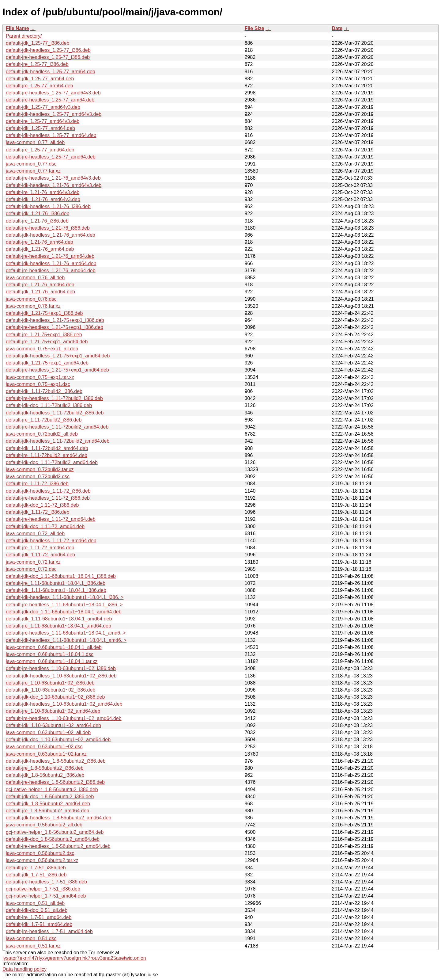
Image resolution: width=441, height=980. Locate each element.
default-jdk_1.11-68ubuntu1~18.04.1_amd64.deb (59, 619)
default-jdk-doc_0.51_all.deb (37, 910)
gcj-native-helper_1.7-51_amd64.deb (46, 896)
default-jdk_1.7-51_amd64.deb (39, 924)
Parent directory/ (24, 36)
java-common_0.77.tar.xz (33, 171)
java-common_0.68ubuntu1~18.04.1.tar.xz (52, 661)
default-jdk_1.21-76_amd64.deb (40, 292)
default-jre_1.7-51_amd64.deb (39, 917)
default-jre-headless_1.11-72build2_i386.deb (54, 398)
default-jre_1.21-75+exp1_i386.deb (44, 335)
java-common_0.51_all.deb (35, 903)
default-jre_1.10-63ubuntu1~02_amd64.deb (53, 711)
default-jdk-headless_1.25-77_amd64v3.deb (54, 114)
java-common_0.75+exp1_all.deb (42, 349)
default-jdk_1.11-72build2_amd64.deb (47, 448)
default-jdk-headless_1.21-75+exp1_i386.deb (55, 320)
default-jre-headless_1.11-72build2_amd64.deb (57, 427)
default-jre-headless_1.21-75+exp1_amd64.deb (57, 370)
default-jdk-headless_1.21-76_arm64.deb (51, 235)
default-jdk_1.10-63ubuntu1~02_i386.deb (51, 690)
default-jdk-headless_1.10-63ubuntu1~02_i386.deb (61, 676)
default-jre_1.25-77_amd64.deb (40, 150)
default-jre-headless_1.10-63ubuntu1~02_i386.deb (61, 668)
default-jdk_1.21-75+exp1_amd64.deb (47, 363)
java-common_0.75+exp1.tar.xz (40, 377)
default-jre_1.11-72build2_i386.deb (44, 420)
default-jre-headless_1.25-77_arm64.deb (50, 100)
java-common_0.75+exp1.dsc (38, 384)
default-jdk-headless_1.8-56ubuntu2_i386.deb (56, 761)
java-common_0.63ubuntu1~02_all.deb (48, 732)
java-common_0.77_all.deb (35, 142)
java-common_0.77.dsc (31, 164)
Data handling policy (24, 969)
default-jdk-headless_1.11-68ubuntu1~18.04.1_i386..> (65, 597)
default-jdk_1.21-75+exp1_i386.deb (44, 313)
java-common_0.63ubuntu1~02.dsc (44, 747)
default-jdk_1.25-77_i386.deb (38, 43)
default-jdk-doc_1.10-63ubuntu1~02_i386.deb (55, 697)
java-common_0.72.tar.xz (33, 562)
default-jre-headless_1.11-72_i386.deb (48, 498)
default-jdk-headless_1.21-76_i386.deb (48, 206)
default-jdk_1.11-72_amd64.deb (40, 555)
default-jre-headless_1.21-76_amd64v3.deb (53, 178)
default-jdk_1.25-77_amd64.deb (40, 128)
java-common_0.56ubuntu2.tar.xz (42, 860)
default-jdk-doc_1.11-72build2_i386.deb (49, 405)
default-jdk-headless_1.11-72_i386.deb (48, 491)
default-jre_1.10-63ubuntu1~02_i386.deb (50, 683)
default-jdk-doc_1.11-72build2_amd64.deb (52, 462)
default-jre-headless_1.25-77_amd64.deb (51, 157)
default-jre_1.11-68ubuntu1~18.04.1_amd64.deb (58, 626)
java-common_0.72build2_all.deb (42, 434)
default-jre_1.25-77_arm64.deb (40, 86)
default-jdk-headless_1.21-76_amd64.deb (51, 263)
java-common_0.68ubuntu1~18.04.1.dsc (50, 654)
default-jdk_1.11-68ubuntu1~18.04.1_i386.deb (56, 590)
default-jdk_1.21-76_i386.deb (38, 214)
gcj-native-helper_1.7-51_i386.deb (43, 889)
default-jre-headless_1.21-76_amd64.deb (51, 271)
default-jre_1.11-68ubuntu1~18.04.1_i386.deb (56, 583)
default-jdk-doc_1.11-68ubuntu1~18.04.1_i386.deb (61, 576)
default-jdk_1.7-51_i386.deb (36, 875)
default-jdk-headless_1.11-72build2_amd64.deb (58, 441)
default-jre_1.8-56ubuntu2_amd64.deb (47, 811)
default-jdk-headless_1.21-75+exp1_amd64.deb (58, 356)
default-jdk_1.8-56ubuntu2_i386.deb (45, 775)
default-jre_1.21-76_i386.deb (37, 221)
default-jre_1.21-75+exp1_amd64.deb (47, 342)
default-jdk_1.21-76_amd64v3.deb (43, 199)
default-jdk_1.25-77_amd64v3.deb (43, 107)
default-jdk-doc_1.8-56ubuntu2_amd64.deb (53, 839)
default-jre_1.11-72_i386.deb (37, 484)
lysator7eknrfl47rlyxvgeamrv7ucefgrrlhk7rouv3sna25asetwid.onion (74, 958)
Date (337, 28)
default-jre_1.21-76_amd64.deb (40, 285)
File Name (17, 28)
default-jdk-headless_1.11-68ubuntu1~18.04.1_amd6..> (66, 640)
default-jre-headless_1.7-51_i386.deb (46, 882)
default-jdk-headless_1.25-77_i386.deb (48, 50)
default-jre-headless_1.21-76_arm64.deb (50, 256)
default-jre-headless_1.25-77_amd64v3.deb (53, 93)
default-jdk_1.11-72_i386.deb (38, 512)
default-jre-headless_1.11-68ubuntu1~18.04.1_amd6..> (66, 633)
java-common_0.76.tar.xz (33, 306)
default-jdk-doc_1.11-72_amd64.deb (45, 526)
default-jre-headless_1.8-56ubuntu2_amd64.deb (58, 846)
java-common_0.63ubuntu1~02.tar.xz (46, 754)
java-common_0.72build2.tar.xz (40, 469)
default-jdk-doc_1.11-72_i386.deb (42, 505)
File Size (254, 28)
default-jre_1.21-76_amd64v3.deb (43, 192)
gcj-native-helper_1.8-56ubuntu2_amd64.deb (55, 832)
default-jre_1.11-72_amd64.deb (40, 548)
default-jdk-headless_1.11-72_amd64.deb (51, 541)
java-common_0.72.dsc (31, 569)
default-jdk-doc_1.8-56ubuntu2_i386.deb (50, 797)
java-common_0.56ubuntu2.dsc (40, 853)
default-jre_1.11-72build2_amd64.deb (47, 455)
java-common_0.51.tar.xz (33, 946)
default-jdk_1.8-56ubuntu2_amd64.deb (48, 804)
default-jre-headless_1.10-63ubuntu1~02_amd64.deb (64, 718)
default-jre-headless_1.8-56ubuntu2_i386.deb (55, 782)
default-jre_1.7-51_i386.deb (36, 868)
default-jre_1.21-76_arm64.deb (40, 242)
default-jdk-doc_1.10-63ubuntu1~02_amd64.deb (58, 740)
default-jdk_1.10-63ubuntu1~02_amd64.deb (53, 725)
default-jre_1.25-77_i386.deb (37, 64)
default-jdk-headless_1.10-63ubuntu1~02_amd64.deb (64, 704)
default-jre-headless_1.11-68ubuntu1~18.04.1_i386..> (64, 605)
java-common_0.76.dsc (31, 299)
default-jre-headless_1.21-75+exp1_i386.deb (55, 327)
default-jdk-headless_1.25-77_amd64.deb (51, 135)
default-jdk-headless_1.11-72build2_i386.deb (55, 413)
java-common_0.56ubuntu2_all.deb (44, 825)
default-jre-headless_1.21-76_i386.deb (48, 228)
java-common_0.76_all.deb (35, 278)
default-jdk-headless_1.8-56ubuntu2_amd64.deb (58, 818)
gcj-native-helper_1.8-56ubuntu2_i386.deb (52, 789)
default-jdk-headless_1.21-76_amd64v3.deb (54, 185)
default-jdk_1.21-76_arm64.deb (40, 249)
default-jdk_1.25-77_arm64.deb (40, 79)
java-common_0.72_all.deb (35, 534)
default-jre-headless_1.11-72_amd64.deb (51, 519)
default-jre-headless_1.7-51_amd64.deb (49, 931)
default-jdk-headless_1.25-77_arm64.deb (51, 72)
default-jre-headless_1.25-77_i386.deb (48, 57)
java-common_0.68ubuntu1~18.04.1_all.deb (54, 647)
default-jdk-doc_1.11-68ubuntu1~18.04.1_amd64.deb (64, 612)
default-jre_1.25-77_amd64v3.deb (43, 121)
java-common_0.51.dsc (31, 938)
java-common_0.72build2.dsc (38, 477)
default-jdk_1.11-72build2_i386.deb (44, 391)
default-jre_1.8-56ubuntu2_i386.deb (45, 768)
